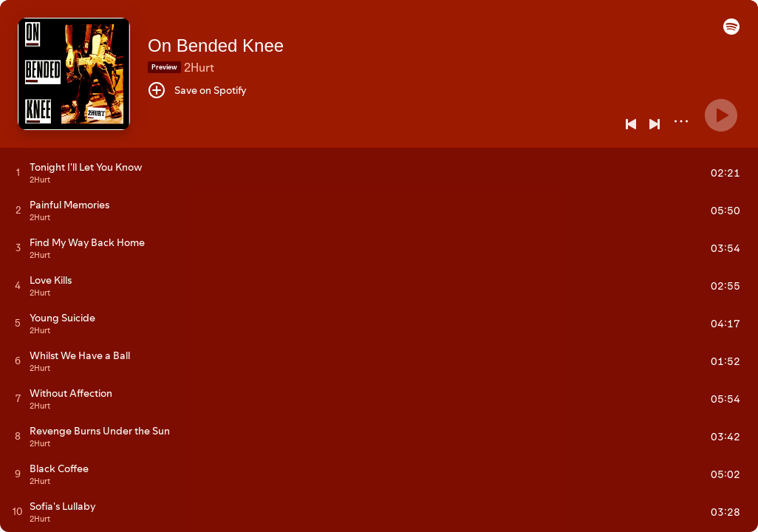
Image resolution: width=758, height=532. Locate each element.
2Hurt (199, 67)
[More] (681, 121)
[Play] (721, 115)
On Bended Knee (216, 45)
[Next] (655, 124)
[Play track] (18, 172)
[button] (731, 31)
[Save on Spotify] (197, 90)
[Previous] (631, 124)
